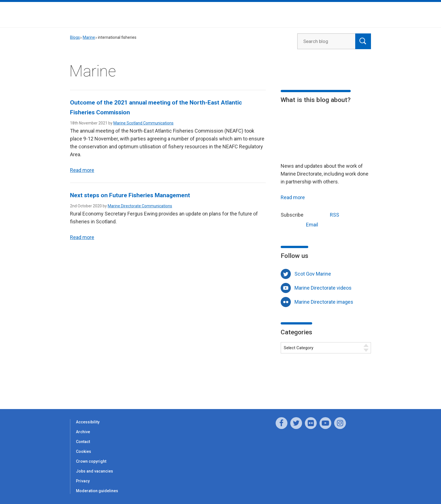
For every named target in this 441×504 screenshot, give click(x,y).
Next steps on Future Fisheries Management (130, 195)
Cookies (84, 451)
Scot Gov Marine (313, 274)
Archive (83, 432)
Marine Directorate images (324, 302)
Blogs (75, 37)
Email (301, 224)
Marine (89, 37)
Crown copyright (91, 461)
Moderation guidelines (97, 491)
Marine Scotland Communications (143, 123)
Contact (83, 442)
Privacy (83, 481)
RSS (324, 214)
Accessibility (88, 422)
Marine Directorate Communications (140, 206)
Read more (82, 170)
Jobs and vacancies (94, 471)
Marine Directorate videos (323, 288)
